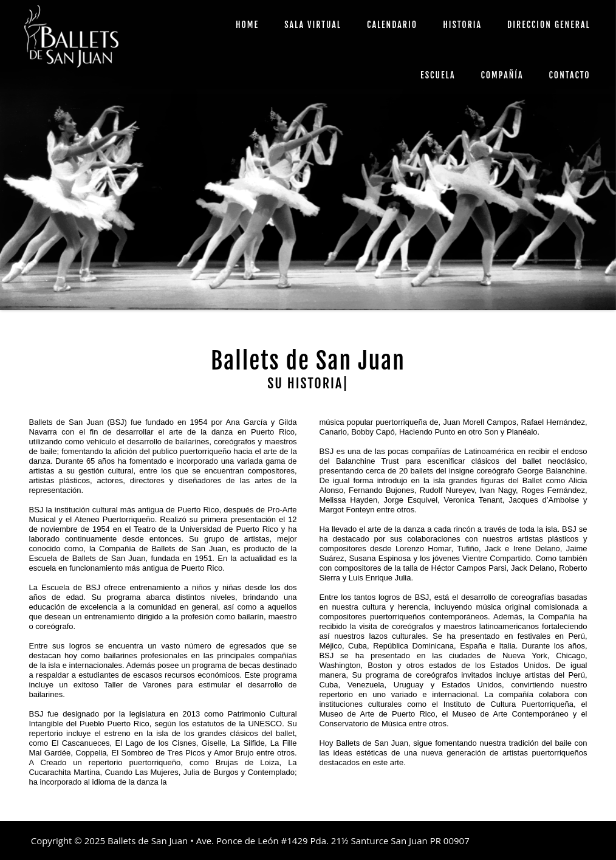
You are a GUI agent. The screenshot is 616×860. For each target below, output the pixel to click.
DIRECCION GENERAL (549, 25)
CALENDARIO (392, 25)
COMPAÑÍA (502, 75)
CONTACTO (570, 75)
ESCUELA (438, 75)
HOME (247, 25)
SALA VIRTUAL (313, 25)
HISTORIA (462, 25)
